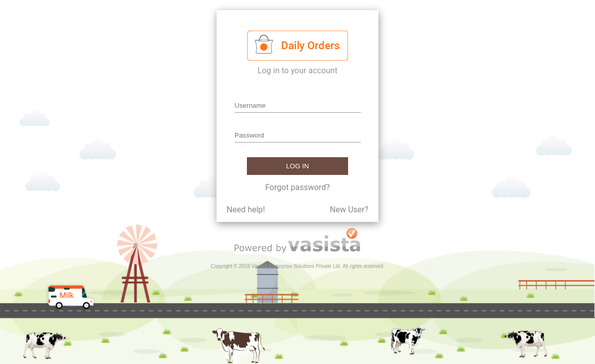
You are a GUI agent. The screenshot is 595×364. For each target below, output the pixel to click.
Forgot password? (297, 187)
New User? (349, 210)
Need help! (246, 210)
